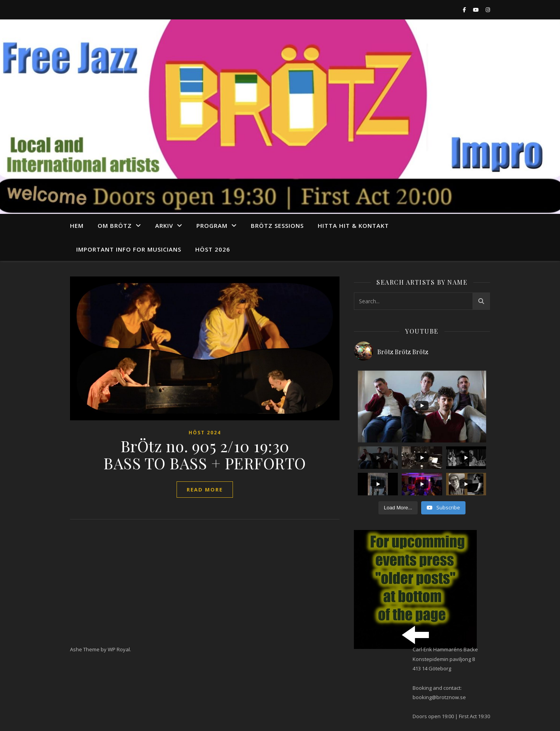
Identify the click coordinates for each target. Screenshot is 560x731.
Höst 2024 (205, 433)
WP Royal (119, 649)
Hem (77, 226)
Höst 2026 (213, 249)
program (212, 226)
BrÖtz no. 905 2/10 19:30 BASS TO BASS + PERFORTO (205, 454)
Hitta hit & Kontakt (353, 226)
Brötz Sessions (277, 226)
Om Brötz (115, 226)
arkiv (164, 226)
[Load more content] (398, 508)
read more (205, 490)
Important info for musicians (129, 249)
